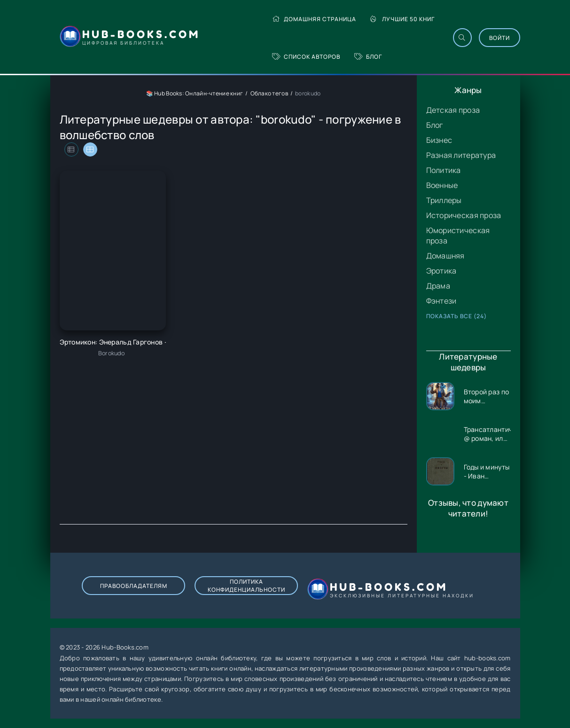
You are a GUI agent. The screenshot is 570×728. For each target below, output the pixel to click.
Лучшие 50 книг (402, 19)
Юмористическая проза (458, 235)
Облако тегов (269, 93)
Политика (444, 170)
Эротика (441, 271)
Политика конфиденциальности (246, 586)
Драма (438, 286)
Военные (442, 185)
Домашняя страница (314, 19)
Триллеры (444, 200)
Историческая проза (464, 215)
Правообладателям (134, 586)
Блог (368, 57)
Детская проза (453, 110)
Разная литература (461, 155)
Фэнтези (441, 301)
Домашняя (445, 256)
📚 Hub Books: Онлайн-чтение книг (195, 93)
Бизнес (439, 140)
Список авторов (306, 57)
